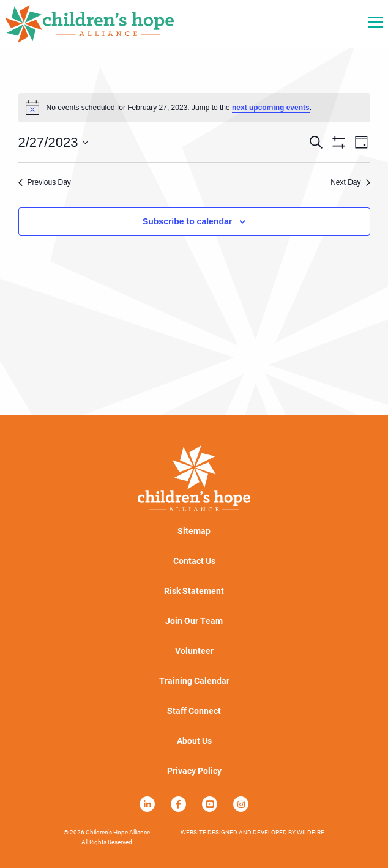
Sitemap (194, 531)
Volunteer (194, 651)
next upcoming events (271, 108)
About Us (194, 741)
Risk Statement (194, 591)
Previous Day (45, 182)
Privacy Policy (194, 771)
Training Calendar (194, 681)
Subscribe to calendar (187, 221)
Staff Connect (194, 711)
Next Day (350, 182)
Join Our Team (194, 621)
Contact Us (194, 561)
